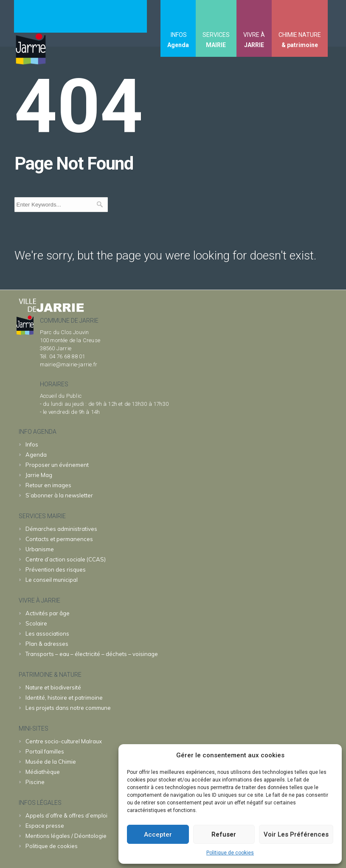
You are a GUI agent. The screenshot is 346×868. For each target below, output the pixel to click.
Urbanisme (40, 549)
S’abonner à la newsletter (59, 495)
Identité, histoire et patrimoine (64, 698)
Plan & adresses (47, 644)
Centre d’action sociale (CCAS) (66, 559)
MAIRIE (216, 45)
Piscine (35, 782)
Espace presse (45, 826)
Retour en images (48, 485)
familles (45, 751)
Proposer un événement (57, 465)
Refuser (224, 835)
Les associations (47, 634)
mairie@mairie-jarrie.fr (69, 364)
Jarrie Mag (39, 475)
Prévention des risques (56, 569)
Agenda (178, 45)
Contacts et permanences (59, 539)
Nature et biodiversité (53, 687)
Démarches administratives (61, 529)
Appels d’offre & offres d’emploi (66, 815)
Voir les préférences (296, 835)
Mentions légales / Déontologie (66, 836)
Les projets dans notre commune (68, 708)
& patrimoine (300, 45)
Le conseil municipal (52, 580)
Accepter (158, 835)
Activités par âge (48, 613)
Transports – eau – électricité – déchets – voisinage (92, 654)
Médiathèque (43, 772)
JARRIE (254, 45)
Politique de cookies (230, 853)
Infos (32, 444)
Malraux (64, 741)
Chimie (51, 762)
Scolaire (36, 623)
